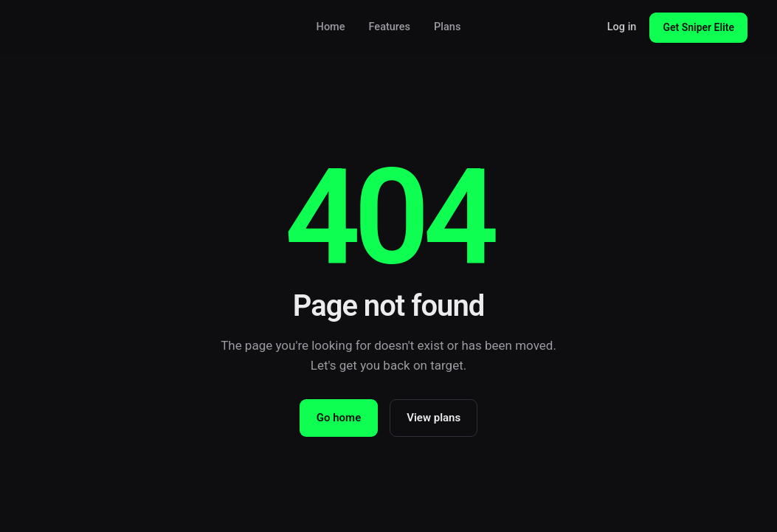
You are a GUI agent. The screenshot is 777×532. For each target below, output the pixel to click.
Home (331, 27)
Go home (339, 418)
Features (390, 27)
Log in (622, 27)
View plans (434, 418)
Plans (447, 27)
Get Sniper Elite (698, 27)
